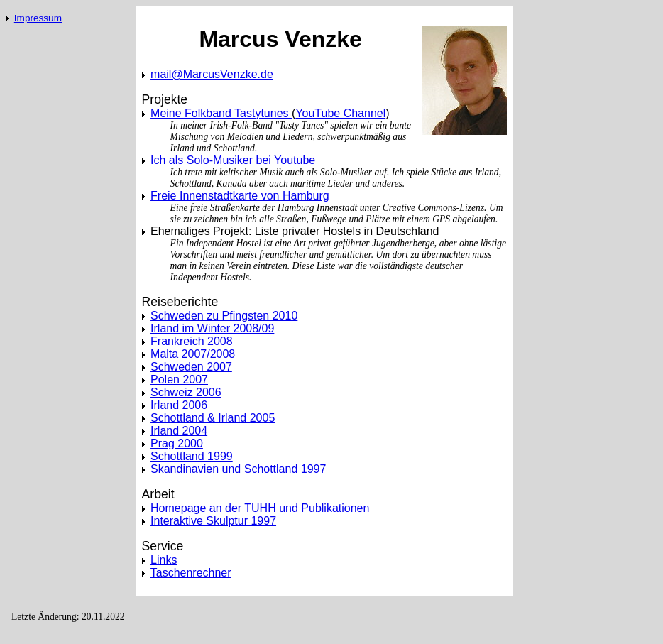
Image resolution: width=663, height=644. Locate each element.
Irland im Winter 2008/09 (212, 328)
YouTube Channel (340, 113)
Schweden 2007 (191, 367)
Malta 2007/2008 (193, 354)
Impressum (38, 18)
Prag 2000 (177, 443)
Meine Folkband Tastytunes (221, 113)
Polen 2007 (179, 380)
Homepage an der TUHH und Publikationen (260, 508)
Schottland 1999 (192, 456)
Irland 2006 (179, 405)
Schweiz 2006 (186, 392)
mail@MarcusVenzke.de (212, 74)
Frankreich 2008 (192, 341)
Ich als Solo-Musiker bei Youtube (233, 160)
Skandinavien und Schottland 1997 (238, 469)
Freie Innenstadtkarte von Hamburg (240, 196)
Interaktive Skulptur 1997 (213, 521)
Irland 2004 (179, 431)
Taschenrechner (191, 573)
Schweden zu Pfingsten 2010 (224, 316)
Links (164, 560)
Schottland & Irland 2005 (213, 418)
